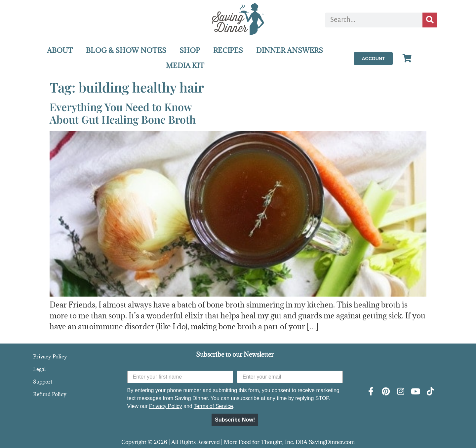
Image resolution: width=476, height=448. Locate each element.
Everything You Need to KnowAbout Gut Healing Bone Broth (123, 113)
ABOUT (60, 50)
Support (43, 382)
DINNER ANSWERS (290, 50)
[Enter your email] (290, 377)
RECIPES (228, 50)
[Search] (430, 20)
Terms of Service (213, 406)
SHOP (190, 50)
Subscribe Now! (235, 420)
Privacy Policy (50, 356)
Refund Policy (50, 394)
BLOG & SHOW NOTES (126, 50)
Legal (39, 369)
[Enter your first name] (180, 377)
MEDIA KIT (185, 66)
